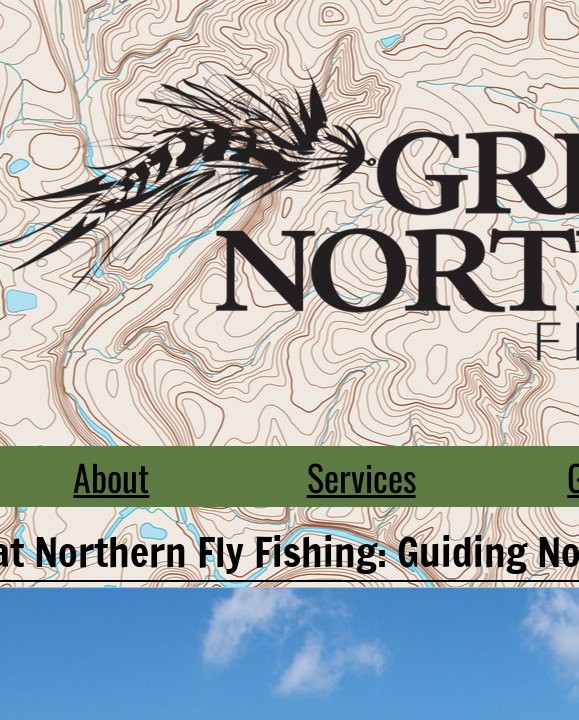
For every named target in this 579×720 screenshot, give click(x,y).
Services (361, 476)
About (111, 476)
